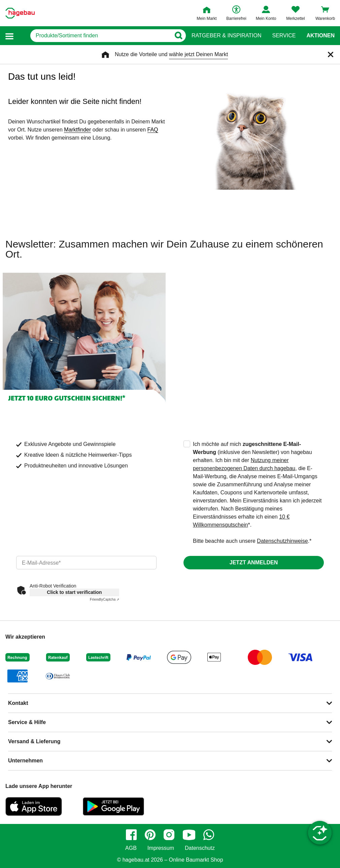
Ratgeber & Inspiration (226, 36)
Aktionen (320, 36)
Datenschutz (200, 848)
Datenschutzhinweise (282, 541)
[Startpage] (20, 13)
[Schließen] (331, 54)
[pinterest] (150, 835)
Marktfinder (77, 130)
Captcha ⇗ (105, 599)
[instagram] (169, 835)
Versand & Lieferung (34, 741)
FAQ (153, 130)
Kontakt (18, 703)
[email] (86, 563)
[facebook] (131, 835)
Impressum (161, 848)
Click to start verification (74, 592)
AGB (131, 848)
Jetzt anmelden (254, 562)
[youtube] (189, 835)
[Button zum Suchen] (178, 36)
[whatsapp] (209, 835)
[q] (100, 36)
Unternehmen (25, 761)
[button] (9, 36)
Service (284, 36)
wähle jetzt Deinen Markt (198, 54)
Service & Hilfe (27, 722)
